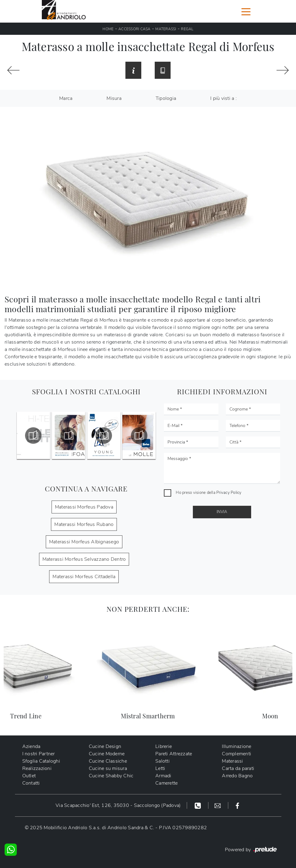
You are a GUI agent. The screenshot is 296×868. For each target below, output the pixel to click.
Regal (187, 29)
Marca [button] (66, 98)
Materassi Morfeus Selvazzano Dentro (84, 559)
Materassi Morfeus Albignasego (84, 542)
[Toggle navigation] (246, 11)
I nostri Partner (39, 754)
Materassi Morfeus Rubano (84, 524)
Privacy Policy (229, 493)
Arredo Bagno (237, 776)
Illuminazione (236, 746)
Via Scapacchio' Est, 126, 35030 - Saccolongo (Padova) (118, 805)
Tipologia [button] (166, 98)
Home (108, 29)
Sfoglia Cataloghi (41, 761)
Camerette (166, 783)
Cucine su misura (108, 768)
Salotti (162, 761)
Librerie (164, 746)
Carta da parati (238, 768)
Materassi (166, 29)
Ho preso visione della (209, 493)
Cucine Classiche (108, 761)
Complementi (236, 754)
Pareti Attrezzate (174, 754)
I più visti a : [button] (224, 98)
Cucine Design (105, 746)
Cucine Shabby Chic (111, 776)
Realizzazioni (37, 768)
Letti (160, 768)
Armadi (163, 776)
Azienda (31, 746)
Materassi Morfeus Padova (84, 507)
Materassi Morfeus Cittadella (84, 577)
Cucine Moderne (107, 754)
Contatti (31, 783)
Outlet (29, 776)
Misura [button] (114, 98)
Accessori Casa (135, 29)
